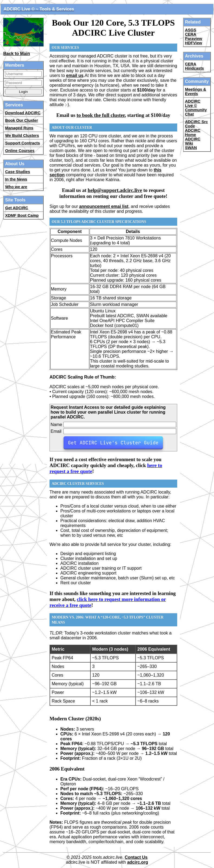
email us (75, 75)
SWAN (191, 148)
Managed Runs (19, 128)
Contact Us (136, 857)
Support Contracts (23, 143)
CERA (191, 34)
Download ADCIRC (23, 113)
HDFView (194, 43)
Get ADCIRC (17, 208)
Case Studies (18, 172)
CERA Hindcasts (195, 66)
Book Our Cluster (22, 120)
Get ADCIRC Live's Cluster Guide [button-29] (113, 443)
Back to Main (17, 54)
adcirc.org (138, 862)
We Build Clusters (22, 136)
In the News (16, 179)
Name (56, 425)
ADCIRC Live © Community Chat (196, 108)
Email (56, 431)
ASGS (191, 30)
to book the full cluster (101, 115)
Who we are (16, 187)
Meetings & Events (196, 92)
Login (23, 92)
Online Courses (20, 151)
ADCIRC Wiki (193, 141)
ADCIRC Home (193, 133)
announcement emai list (104, 206)
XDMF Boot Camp (22, 215)
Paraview (194, 39)
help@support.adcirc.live (115, 190)
